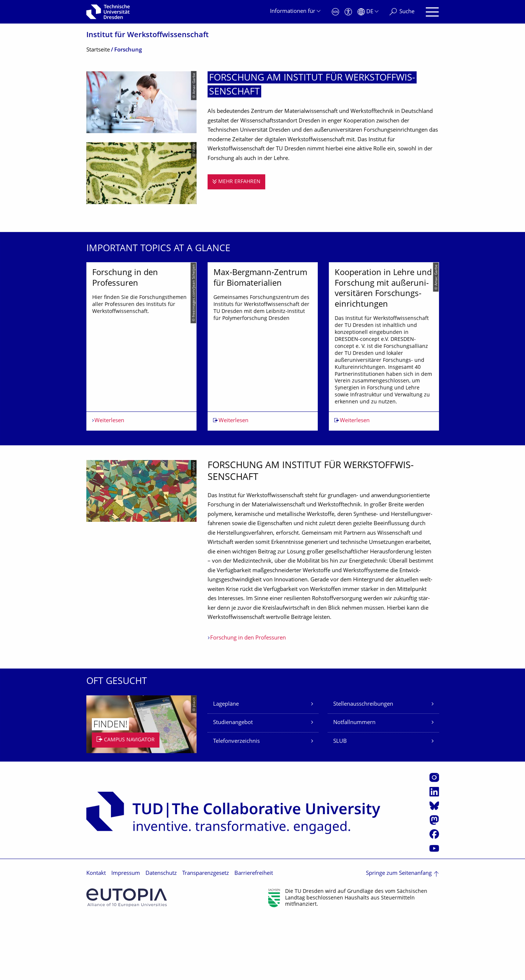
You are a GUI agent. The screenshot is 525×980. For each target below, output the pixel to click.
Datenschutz (161, 935)
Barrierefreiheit (254, 935)
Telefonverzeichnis (236, 803)
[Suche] (402, 12)
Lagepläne (226, 766)
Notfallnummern (354, 784)
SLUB (340, 803)
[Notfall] (335, 12)
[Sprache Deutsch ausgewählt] (368, 12)
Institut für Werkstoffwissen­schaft (148, 35)
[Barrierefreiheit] (348, 12)
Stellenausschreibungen (363, 766)
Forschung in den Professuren (248, 700)
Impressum (126, 935)
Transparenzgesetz (206, 935)
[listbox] (263, 377)
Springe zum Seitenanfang (399, 935)
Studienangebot (233, 784)
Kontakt (96, 935)
